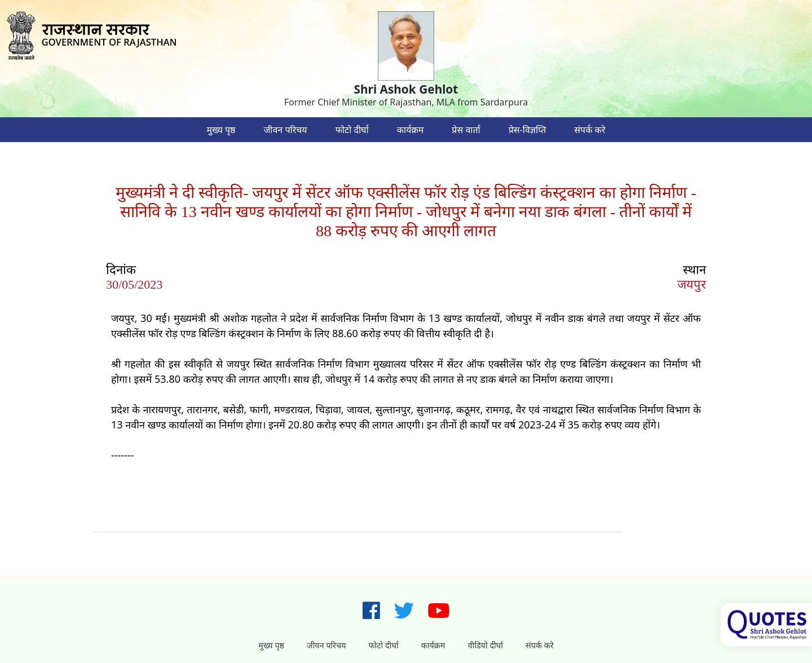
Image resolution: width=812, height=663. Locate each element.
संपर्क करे (590, 130)
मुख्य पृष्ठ (221, 130)
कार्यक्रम (411, 130)
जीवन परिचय (285, 130)
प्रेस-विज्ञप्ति (528, 130)
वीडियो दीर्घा (485, 645)
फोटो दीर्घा (352, 130)
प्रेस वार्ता (466, 130)
